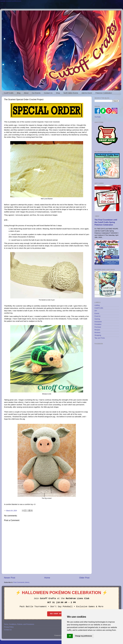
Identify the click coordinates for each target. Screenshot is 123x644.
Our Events (36, 93)
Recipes (97, 330)
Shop (58, 93)
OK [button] (70, 636)
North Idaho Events (71, 93)
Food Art (97, 316)
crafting (97, 305)
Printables (98, 324)
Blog (19, 93)
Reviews (97, 332)
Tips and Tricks (100, 338)
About (26, 93)
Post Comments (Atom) (21, 582)
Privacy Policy (9, 627)
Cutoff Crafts (9, 93)
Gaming (97, 319)
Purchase (98, 327)
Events (97, 313)
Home (47, 578)
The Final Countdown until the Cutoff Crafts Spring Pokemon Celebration (106, 222)
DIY (96, 311)
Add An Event (87, 93)
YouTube (98, 117)
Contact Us (48, 93)
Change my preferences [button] (84, 636)
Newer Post (10, 578)
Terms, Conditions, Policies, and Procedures (19, 624)
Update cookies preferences (11, 1)
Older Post (84, 578)
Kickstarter (98, 322)
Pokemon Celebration (104, 93)
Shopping (98, 335)
